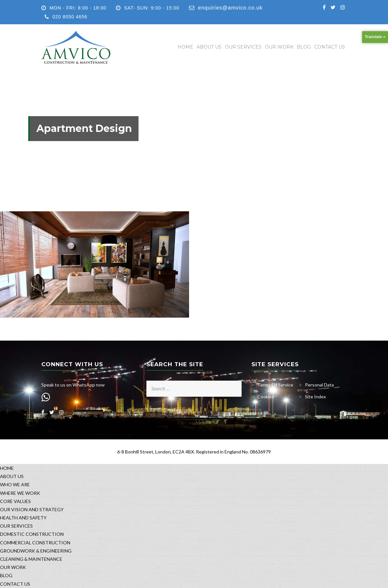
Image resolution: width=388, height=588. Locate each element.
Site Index (315, 397)
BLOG (304, 47)
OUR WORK (279, 47)
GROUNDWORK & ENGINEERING (36, 551)
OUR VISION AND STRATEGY (32, 509)
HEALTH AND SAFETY (23, 518)
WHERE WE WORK (20, 493)
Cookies (266, 397)
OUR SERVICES (243, 47)
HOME (185, 47)
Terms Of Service (275, 385)
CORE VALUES (15, 501)
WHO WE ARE (15, 484)
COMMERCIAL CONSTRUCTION (35, 543)
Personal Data (319, 385)
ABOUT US (209, 47)
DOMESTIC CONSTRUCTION (32, 534)
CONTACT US (330, 47)
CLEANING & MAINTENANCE (31, 559)
